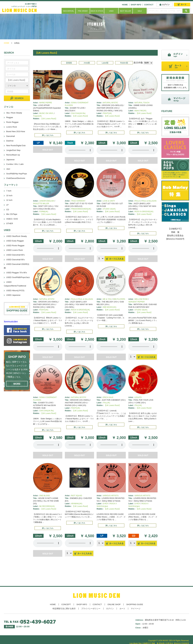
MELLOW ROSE (141, 299)
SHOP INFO (136, 5)
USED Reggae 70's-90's (17, 273)
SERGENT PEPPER (136, 302)
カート (122, 609)
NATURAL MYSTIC (110, 103)
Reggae (10, 117)
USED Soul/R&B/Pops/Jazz (18, 277)
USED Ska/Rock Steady (16, 236)
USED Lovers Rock (14, 250)
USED (111, 11)
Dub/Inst (10, 141)
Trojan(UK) (37, 116)
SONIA (74, 103)
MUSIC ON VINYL (47, 113)
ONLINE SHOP (114, 604)
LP (7, 205)
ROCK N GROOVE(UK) (144, 212)
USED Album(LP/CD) (15, 290)
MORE (17, 384)
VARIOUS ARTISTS (111, 496)
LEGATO (138, 397)
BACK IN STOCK (97, 11)
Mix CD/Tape (12, 214)
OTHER (10, 223)
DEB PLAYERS (119, 299)
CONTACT (149, 5)
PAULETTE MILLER (41, 204)
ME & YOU (107, 299)
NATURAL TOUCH (142, 103)
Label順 (105, 63)
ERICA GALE (108, 397)
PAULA (137, 201)
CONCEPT (66, 604)
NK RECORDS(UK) (47, 506)
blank (137, 111)
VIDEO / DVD (12, 219)
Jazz (8, 169)
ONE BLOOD (45, 496)
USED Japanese (13, 295)
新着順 (69, 63)
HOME (125, 5)
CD (8, 210)
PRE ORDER (83, 11)
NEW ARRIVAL (69, 11)
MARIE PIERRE (46, 103)
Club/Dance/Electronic (16, 178)
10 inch (9, 196)
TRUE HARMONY (78, 201)
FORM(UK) (44, 212)
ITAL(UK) (106, 403)
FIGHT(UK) (107, 113)
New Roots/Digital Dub (16, 146)
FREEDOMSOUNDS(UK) (81, 209)
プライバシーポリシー (91, 609)
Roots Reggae (12, 122)
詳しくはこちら (48, 135)
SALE (140, 11)
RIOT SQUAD (76, 496)
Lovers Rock (12, 127)
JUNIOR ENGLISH (47, 201)
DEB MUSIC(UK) (109, 307)
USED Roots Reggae (15, 246)
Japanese (10, 160)
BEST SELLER (126, 11)
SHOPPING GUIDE (135, 604)
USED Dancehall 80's (15, 255)
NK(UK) (143, 111)
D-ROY (106, 504)
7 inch (9, 191)
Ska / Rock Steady (14, 113)
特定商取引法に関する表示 (64, 609)
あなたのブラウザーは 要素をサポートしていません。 (79, 150)
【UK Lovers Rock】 (49, 119)
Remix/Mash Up (13, 155)
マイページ (136, 609)
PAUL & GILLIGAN (149, 201)
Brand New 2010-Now (16, 131)
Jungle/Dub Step (13, 150)
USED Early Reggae (15, 241)
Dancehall (10, 136)
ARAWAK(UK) (77, 504)
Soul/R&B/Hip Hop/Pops (17, 174)
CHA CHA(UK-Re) (78, 113)
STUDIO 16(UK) (109, 209)
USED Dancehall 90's (15, 260)
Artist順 (87, 63)
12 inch (9, 200)
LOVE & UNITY (109, 201)
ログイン (110, 609)
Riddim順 (124, 63)
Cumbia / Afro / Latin (15, 164)
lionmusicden (11, 322)
